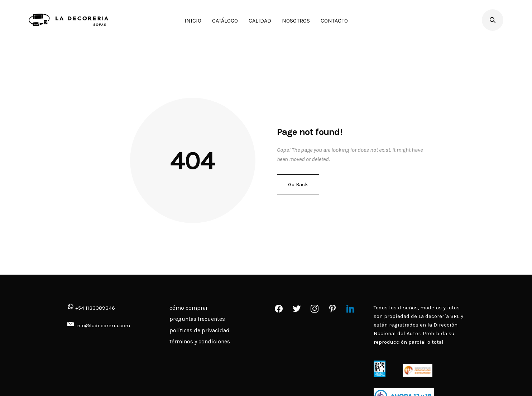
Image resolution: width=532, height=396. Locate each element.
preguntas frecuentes (197, 319)
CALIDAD (260, 21)
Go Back (298, 184)
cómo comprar (189, 308)
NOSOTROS (296, 21)
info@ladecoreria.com (103, 325)
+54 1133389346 (91, 308)
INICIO (193, 21)
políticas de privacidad (200, 330)
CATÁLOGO (225, 21)
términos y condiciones (200, 341)
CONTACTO (334, 21)
